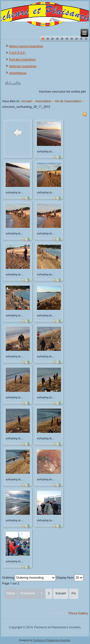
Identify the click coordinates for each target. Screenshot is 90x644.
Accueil (27, 101)
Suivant (61, 593)
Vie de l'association (68, 101)
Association (43, 101)
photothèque (18, 73)
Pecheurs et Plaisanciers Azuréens (52, 640)
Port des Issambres (22, 60)
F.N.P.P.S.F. (17, 53)
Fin (74, 593)
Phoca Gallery (78, 613)
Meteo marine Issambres (26, 46)
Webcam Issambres (23, 66)
